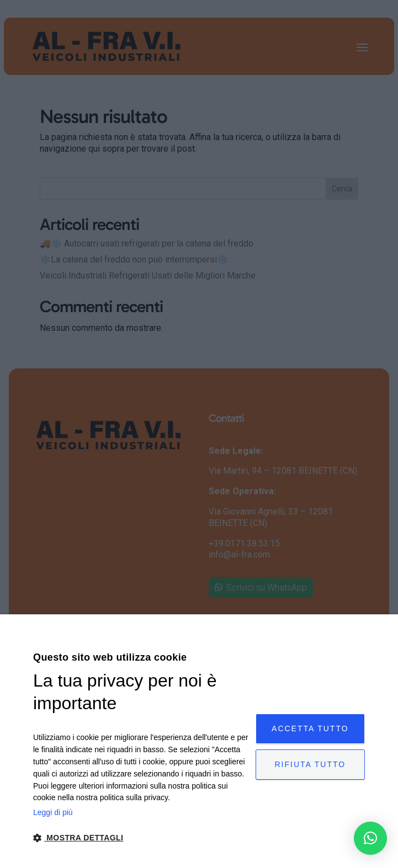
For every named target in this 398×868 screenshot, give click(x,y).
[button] (370, 838)
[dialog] (199, 741)
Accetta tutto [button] (310, 728)
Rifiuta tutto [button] (311, 765)
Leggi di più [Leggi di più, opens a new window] (53, 812)
